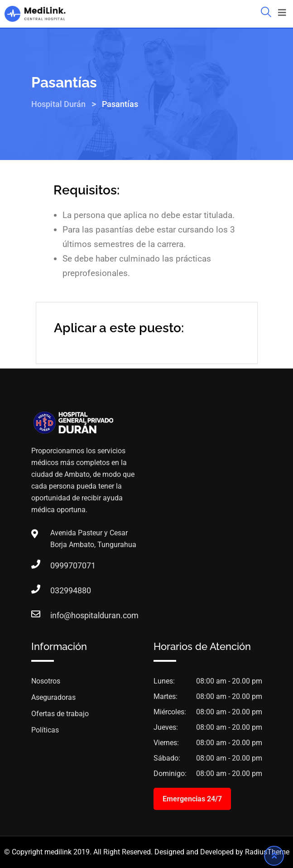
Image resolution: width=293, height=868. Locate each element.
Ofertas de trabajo (60, 714)
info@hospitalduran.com (59, 615)
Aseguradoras (53, 697)
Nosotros (46, 681)
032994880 (59, 590)
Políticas (45, 730)
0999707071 (59, 565)
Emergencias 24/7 (192, 799)
